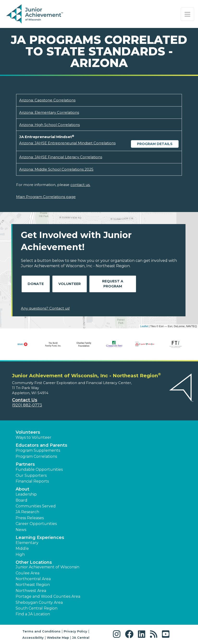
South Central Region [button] (37, 608)
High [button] (20, 554)
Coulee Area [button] (28, 573)
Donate (36, 284)
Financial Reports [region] (32, 481)
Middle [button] (22, 548)
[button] (118, 634)
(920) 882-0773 (27, 405)
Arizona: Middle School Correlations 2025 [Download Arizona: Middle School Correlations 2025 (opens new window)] (56, 169)
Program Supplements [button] (38, 450)
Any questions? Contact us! (45, 308)
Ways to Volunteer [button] (34, 437)
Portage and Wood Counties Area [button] (48, 596)
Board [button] (22, 500)
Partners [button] (25, 464)
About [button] (22, 489)
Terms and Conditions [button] (41, 631)
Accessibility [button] (33, 637)
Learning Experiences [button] (40, 538)
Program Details (155, 144)
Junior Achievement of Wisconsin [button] (47, 567)
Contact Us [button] (25, 400)
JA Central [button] (81, 637)
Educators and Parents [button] (41, 445)
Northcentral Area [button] (33, 579)
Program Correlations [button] (36, 456)
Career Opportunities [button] (36, 524)
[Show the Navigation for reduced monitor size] (187, 14)
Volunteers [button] (28, 432)
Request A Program (113, 284)
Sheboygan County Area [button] (39, 602)
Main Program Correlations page (46, 197)
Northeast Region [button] (33, 585)
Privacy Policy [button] (75, 631)
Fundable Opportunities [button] (39, 469)
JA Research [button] (27, 512)
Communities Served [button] (36, 506)
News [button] (21, 530)
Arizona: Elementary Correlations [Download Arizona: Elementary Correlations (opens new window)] (49, 112)
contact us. (80, 185)
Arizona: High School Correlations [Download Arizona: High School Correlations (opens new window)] (49, 125)
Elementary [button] (27, 543)
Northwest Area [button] (31, 591)
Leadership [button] (26, 494)
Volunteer (70, 284)
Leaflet (144, 326)
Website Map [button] (58, 637)
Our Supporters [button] (31, 475)
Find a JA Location (33, 614)
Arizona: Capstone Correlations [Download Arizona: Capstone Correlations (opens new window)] (47, 100)
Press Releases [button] (30, 518)
